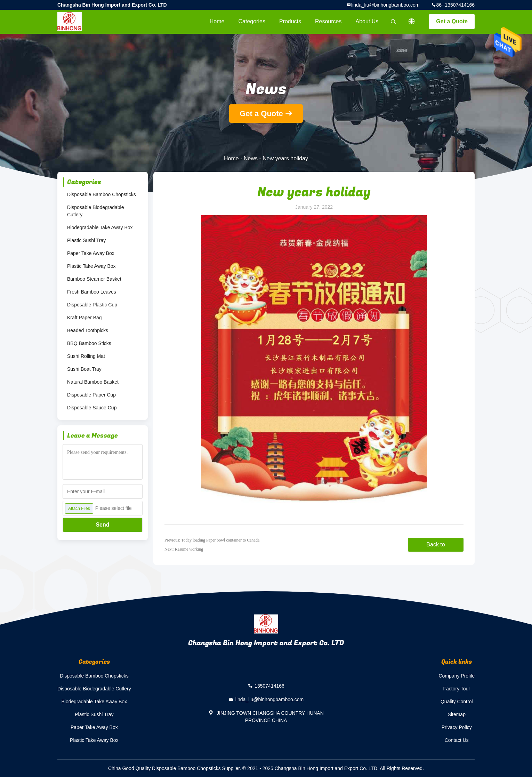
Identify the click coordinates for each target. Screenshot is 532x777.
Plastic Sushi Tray (86, 240)
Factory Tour (457, 689)
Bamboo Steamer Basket (94, 279)
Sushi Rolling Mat (86, 356)
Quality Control (457, 702)
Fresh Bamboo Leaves (92, 292)
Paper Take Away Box (91, 253)
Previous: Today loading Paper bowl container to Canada (212, 540)
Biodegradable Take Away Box (100, 227)
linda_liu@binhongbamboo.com (385, 5)
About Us (367, 21)
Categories (252, 21)
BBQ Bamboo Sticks (89, 343)
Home (217, 21)
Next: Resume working (184, 549)
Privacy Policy (457, 727)
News (251, 158)
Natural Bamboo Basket (93, 382)
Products (290, 21)
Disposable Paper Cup (91, 395)
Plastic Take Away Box (91, 266)
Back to (436, 544)
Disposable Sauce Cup (92, 408)
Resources (328, 21)
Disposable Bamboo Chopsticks (102, 194)
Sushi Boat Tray (84, 369)
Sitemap (457, 714)
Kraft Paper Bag (84, 318)
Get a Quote (452, 21)
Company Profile (457, 676)
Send (102, 525)
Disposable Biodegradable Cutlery (95, 211)
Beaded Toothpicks (88, 330)
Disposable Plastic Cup (92, 305)
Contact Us (457, 740)
